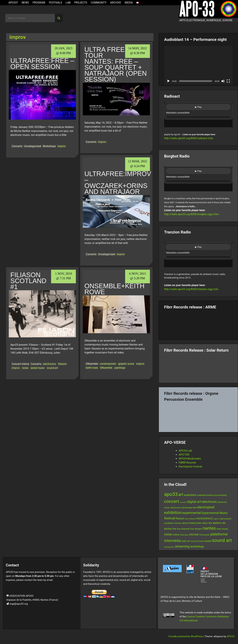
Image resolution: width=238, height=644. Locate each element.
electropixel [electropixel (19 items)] (206, 507)
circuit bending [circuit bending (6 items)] (220, 495)
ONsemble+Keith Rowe (114, 289)
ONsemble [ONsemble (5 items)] (184, 535)
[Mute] (223, 81)
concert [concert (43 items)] (172, 501)
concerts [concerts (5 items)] (183, 502)
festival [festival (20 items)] (170, 518)
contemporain (108, 364)
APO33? (13, 3)
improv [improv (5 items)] (216, 519)
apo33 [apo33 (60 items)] (171, 494)
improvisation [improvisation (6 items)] (225, 519)
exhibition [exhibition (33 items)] (173, 513)
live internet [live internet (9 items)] (183, 529)
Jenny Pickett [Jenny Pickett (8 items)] (189, 523)
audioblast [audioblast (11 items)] (190, 495)
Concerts (17, 146)
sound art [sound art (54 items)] (222, 540)
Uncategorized (32, 146)
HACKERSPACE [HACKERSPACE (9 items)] (204, 519)
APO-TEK (184, 455)
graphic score (126, 364)
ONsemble (92, 364)
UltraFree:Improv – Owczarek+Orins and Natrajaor (118, 183)
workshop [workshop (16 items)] (197, 546)
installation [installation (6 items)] (169, 523)
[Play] (168, 81)
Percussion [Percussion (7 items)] (204, 535)
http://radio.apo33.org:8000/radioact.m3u (189, 138)
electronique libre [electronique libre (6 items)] (189, 508)
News (25, 3)
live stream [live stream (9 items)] (196, 529)
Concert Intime (20, 364)
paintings (120, 368)
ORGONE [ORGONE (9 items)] (194, 535)
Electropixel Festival (190, 467)
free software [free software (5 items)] (190, 519)
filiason (62, 364)
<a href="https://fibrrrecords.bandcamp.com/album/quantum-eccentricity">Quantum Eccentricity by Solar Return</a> (198, 367)
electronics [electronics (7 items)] (176, 508)
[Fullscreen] (228, 81)
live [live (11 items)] (174, 529)
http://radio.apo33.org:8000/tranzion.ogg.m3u (191, 289)
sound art (52, 368)
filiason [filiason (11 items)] (180, 518)
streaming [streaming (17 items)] (182, 546)
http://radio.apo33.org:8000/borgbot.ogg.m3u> (192, 214)
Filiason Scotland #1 (28, 281)
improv (62, 146)
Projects (81, 3)
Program (39, 3)
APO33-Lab (185, 451)
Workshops (49, 146)
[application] (198, 65)
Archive (116, 3)
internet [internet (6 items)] (178, 523)
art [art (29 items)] (181, 495)
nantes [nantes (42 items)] (209, 528)
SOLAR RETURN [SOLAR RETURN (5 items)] (197, 541)
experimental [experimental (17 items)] (192, 513)
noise (25, 368)
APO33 (231, 636)
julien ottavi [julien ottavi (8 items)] (202, 523)
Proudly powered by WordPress (186, 636)
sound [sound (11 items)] (208, 541)
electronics (49, 364)
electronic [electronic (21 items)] (210, 502)
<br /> (198, 115)
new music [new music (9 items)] (222, 529)
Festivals (56, 3)
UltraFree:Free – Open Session (42, 64)
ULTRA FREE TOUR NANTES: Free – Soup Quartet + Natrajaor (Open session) (116, 64)
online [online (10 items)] (176, 535)
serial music (38, 368)
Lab (68, 3)
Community (99, 3)
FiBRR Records (187, 463)
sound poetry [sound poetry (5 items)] (169, 547)
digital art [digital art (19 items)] (194, 502)
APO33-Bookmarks (190, 459)
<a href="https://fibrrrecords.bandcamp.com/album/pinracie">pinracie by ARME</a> (198, 323)
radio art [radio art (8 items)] (186, 541)
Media (129, 3)
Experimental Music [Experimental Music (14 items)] (215, 513)
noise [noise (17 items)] (168, 534)
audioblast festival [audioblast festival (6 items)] (205, 495)
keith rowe (92, 368)
